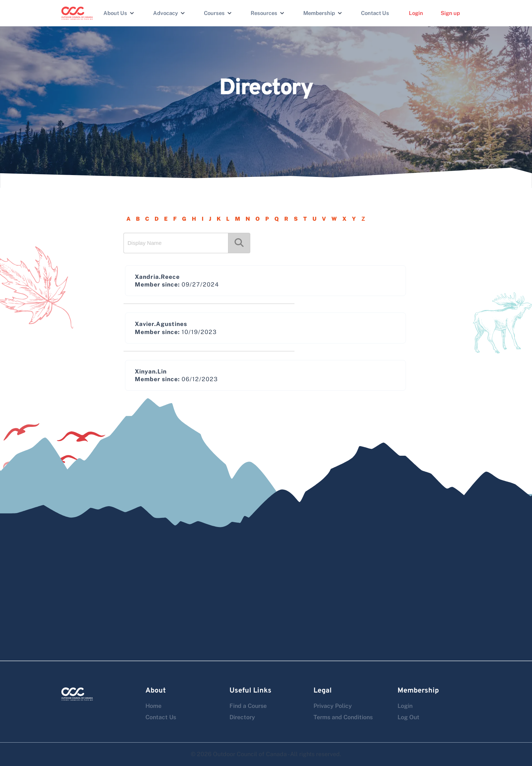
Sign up (450, 13)
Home (153, 706)
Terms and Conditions (343, 717)
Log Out (408, 717)
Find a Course (248, 706)
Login (416, 13)
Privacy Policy (333, 706)
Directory (242, 717)
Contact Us (375, 13)
